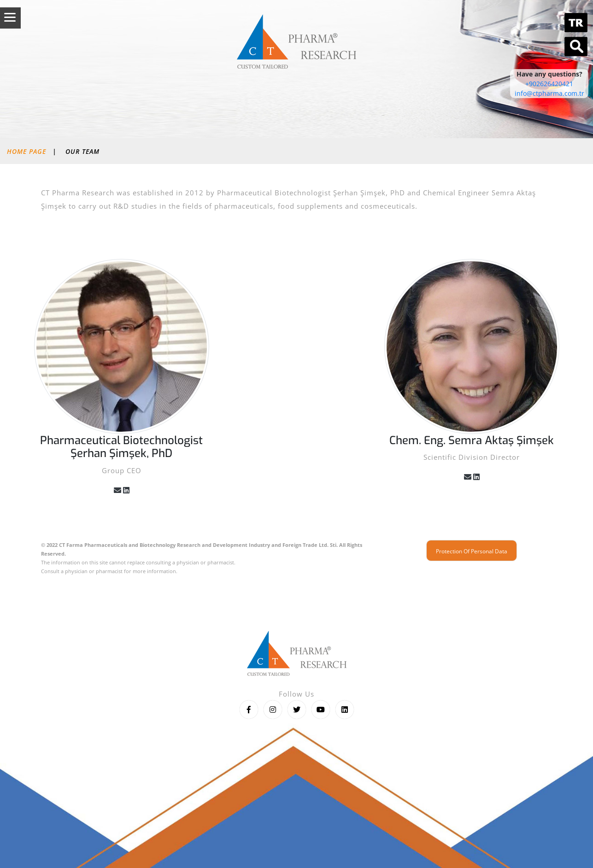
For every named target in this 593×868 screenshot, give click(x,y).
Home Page (26, 151)
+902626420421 (549, 84)
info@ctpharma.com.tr (549, 93)
